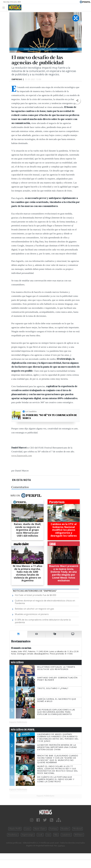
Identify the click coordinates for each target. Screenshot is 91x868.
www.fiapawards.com (22, 456)
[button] (77, 101)
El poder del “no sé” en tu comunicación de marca (50, 417)
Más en (26, 495)
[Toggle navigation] (4, 7)
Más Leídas (17, 662)
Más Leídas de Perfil (23, 730)
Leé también (31, 411)
